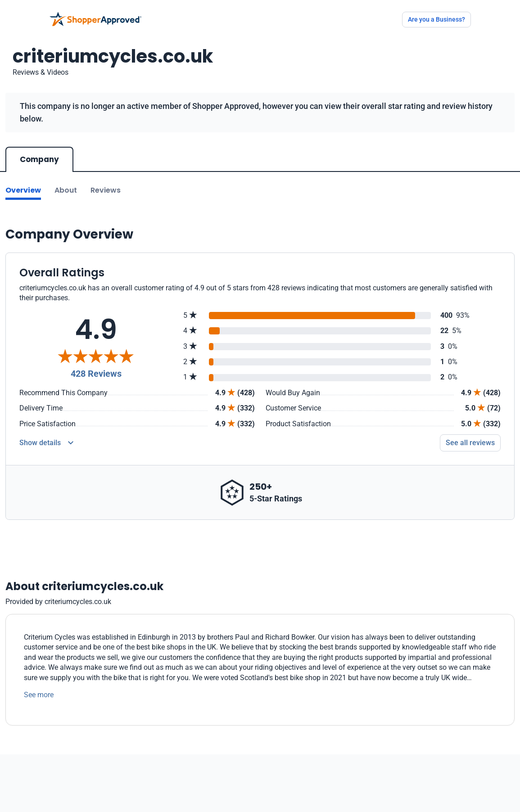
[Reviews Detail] (46, 443)
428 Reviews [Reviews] (96, 374)
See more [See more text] (39, 695)
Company (39, 159)
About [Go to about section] (66, 190)
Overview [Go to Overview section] (23, 190)
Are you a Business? (436, 19)
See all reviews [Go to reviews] (470, 443)
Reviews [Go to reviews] (106, 190)
